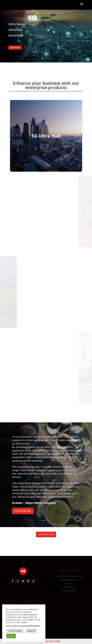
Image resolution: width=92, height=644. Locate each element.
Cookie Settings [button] (15, 631)
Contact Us (46, 534)
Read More (15, 47)
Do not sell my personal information (23, 626)
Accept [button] (11, 636)
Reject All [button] (31, 631)
